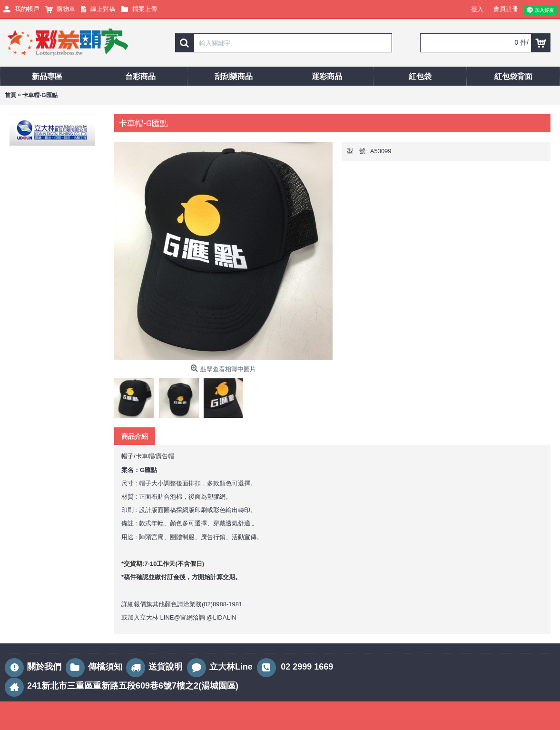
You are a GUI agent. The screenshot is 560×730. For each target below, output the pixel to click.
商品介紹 (135, 436)
